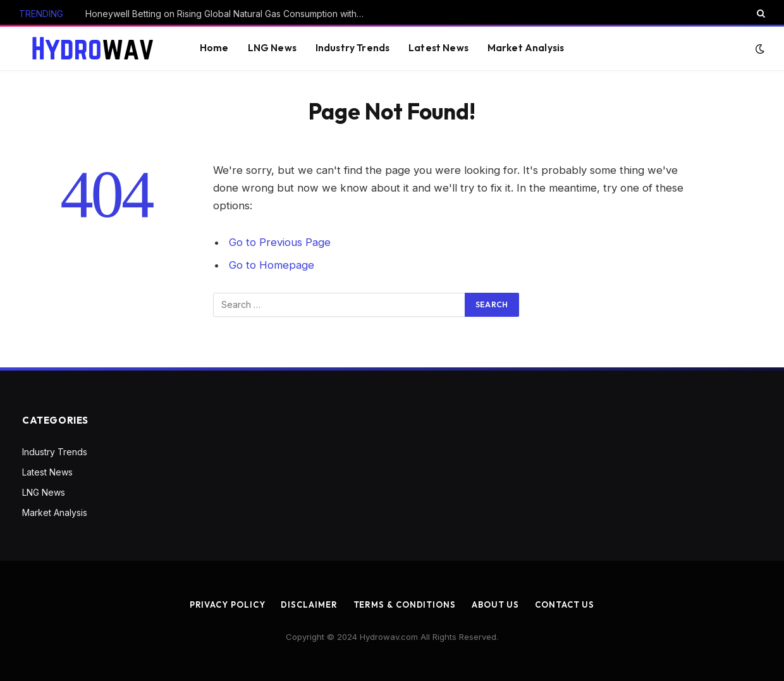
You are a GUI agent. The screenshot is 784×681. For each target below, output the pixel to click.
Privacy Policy (228, 604)
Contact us (565, 604)
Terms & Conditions (405, 604)
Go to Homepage (272, 265)
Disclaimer (309, 604)
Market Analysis (526, 48)
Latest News (438, 48)
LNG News (272, 48)
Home (214, 48)
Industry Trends (352, 48)
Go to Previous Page (280, 242)
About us (495, 604)
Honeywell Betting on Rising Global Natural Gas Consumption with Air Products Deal (228, 14)
